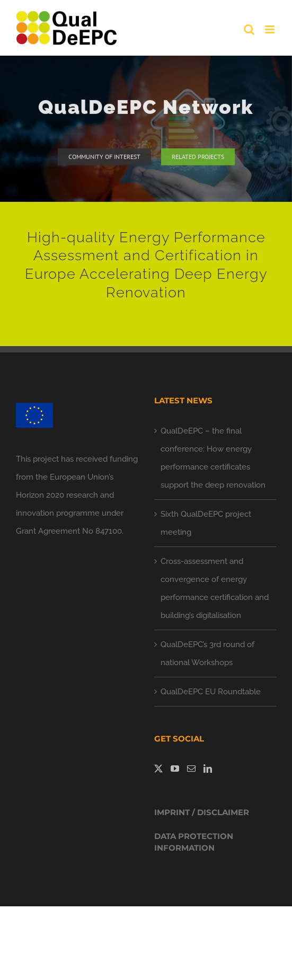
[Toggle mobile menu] (271, 29)
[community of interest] (104, 158)
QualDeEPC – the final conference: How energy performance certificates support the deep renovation (213, 458)
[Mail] (191, 769)
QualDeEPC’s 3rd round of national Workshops (207, 654)
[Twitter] (158, 769)
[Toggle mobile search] (249, 29)
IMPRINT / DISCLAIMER (202, 812)
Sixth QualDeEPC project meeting (206, 523)
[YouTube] (175, 769)
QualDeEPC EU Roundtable (211, 692)
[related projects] (198, 158)
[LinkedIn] (208, 769)
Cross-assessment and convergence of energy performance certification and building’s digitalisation (215, 588)
